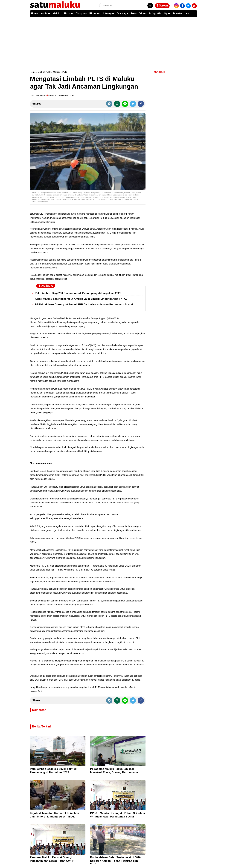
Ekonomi (95, 14)
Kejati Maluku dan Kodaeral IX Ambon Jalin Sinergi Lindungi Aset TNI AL (81, 299)
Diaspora (81, 14)
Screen (162, 6)
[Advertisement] (113, 40)
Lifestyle (108, 14)
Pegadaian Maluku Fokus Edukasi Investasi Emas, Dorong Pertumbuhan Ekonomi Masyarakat (115, 772)
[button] (194, 12)
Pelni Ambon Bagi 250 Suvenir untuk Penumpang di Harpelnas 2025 (78, 293)
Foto (134, 14)
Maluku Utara (181, 14)
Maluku (57, 14)
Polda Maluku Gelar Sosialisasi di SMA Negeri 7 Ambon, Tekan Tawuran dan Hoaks (115, 861)
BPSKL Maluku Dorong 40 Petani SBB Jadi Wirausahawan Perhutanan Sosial (84, 305)
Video (143, 14)
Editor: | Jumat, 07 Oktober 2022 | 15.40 (52, 95)
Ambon (45, 14)
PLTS (65, 72)
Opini (167, 14)
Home (35, 14)
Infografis (155, 14)
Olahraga (122, 14)
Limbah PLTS (44, 72)
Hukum (68, 14)
